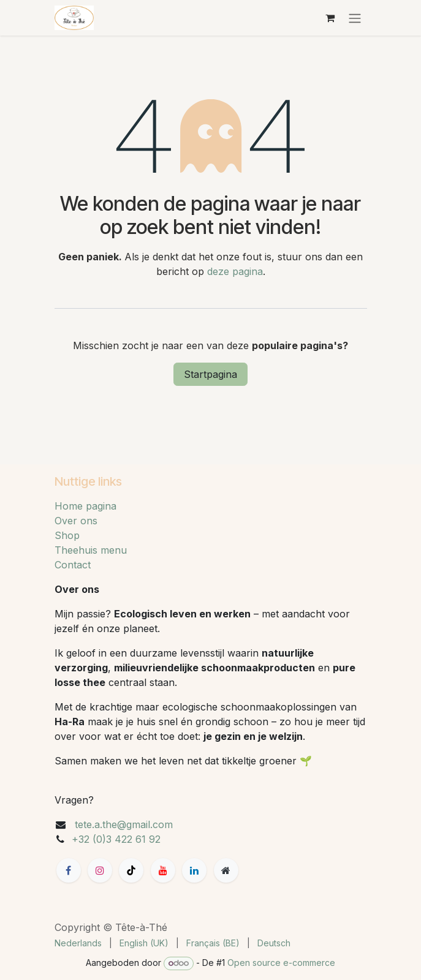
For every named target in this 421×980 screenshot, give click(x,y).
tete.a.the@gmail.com (124, 824)
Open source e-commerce (281, 963)
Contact (73, 565)
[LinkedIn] (194, 870)
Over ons (76, 521)
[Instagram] (100, 870)
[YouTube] (163, 870)
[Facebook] (69, 870)
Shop (67, 535)
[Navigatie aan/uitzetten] (355, 18)
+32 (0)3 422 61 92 (116, 839)
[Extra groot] (226, 870)
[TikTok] (131, 870)
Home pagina (85, 506)
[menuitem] (78, 943)
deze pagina (235, 271)
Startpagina (210, 374)
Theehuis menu (91, 550)
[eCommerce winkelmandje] (330, 18)
